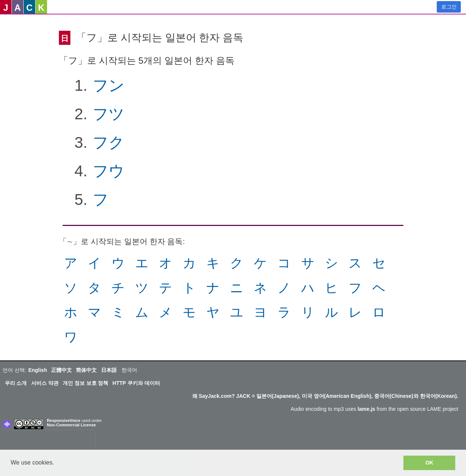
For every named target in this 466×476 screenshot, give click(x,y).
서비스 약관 (45, 383)
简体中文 (86, 370)
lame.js (366, 409)
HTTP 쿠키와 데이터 (136, 383)
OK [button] (429, 463)
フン (109, 85)
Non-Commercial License (71, 425)
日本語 (109, 370)
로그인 (449, 7)
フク (109, 142)
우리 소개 (16, 383)
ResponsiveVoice (64, 420)
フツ (109, 114)
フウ (109, 171)
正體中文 (61, 370)
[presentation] (47, 442)
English (38, 370)
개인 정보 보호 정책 (86, 383)
